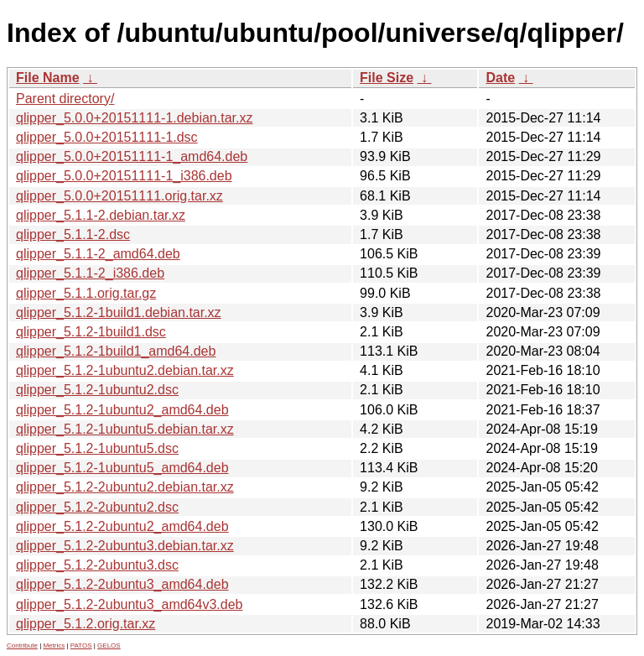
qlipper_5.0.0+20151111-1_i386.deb (124, 176)
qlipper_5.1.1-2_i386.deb (90, 273)
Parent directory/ (65, 99)
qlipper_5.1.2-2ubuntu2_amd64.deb (122, 526)
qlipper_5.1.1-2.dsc (73, 234)
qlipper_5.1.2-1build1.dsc (91, 332)
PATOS (81, 646)
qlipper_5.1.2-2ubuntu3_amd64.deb (122, 584)
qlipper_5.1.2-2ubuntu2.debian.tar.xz (125, 487)
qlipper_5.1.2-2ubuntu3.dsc (97, 565)
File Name (48, 78)
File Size (387, 78)
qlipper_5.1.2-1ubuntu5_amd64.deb (122, 468)
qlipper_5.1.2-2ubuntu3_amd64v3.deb (129, 604)
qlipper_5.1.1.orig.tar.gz (86, 293)
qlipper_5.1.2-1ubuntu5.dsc (97, 448)
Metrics (54, 646)
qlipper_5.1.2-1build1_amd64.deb (116, 351)
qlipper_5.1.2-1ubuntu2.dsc (97, 390)
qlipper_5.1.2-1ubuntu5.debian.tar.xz (125, 429)
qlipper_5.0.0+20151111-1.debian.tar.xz (134, 118)
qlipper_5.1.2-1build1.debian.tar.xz (119, 312)
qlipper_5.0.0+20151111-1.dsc (107, 137)
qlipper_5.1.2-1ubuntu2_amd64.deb (122, 410)
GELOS (109, 646)
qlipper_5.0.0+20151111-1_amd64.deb (132, 156)
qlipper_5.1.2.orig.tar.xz (86, 624)
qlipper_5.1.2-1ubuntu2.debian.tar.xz (125, 370)
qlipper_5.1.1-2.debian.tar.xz (101, 215)
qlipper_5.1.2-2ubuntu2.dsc (97, 507)
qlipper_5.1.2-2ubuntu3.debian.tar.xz (125, 546)
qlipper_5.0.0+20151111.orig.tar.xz (119, 196)
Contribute (22, 646)
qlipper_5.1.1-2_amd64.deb (98, 254)
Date (500, 78)
